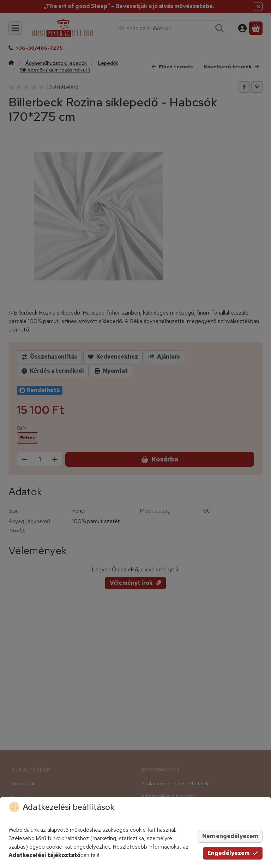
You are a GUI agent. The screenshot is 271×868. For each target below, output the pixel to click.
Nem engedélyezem (230, 836)
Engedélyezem (233, 853)
